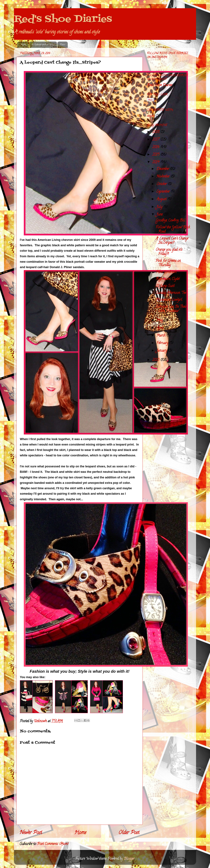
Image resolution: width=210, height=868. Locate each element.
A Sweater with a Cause (43, 45)
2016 (156, 147)
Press (63, 45)
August (162, 199)
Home (23, 45)
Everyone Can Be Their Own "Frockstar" (171, 309)
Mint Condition (166, 272)
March (161, 336)
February (163, 343)
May (160, 321)
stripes (151, 116)
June (160, 215)
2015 (156, 155)
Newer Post (31, 833)
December (163, 169)
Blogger (129, 859)
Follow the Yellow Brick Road (173, 230)
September (164, 192)
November (163, 177)
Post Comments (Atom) (53, 844)
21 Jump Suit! (165, 286)
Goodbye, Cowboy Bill (171, 221)
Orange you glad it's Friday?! (169, 252)
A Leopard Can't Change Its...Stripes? (172, 241)
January (162, 351)
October (162, 184)
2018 (156, 132)
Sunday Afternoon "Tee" (171, 293)
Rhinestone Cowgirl (169, 300)
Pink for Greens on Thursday (168, 263)
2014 (156, 162)
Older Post (129, 833)
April (160, 328)
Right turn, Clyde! (168, 279)
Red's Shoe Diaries (63, 19)
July (160, 207)
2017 (156, 140)
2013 (156, 360)
